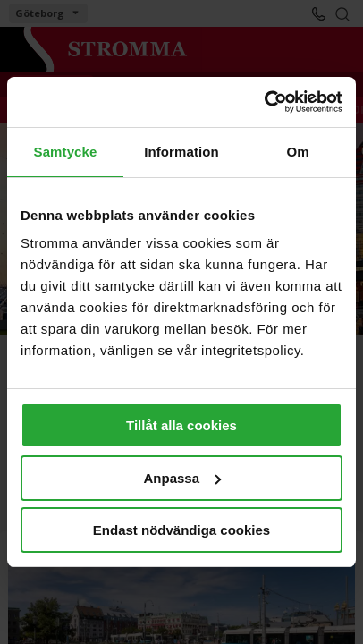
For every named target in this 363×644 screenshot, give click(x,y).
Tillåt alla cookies (181, 425)
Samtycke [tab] (66, 152)
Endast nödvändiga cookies (181, 530)
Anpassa (182, 478)
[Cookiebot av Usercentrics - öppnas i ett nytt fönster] (264, 102)
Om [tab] (297, 152)
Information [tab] (181, 152)
